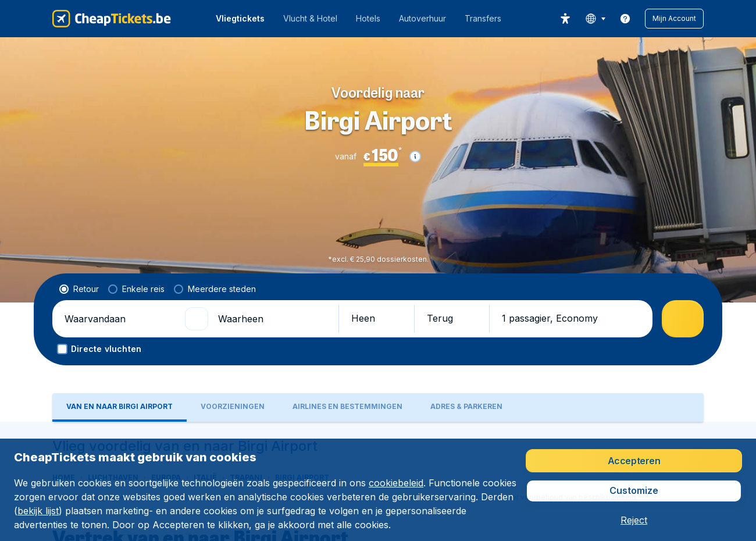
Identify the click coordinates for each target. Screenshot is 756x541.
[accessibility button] (565, 19)
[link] (625, 19)
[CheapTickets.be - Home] (112, 19)
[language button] (595, 19)
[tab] (120, 316)
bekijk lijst (38, 511)
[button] (674, 19)
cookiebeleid (396, 483)
